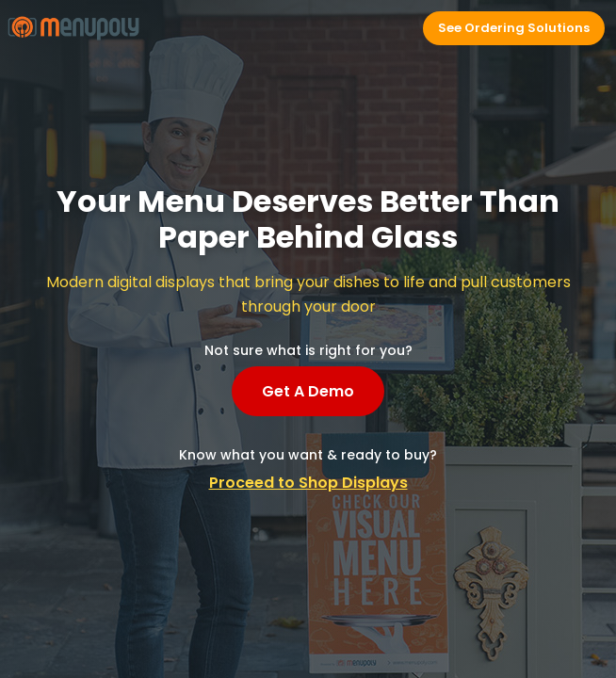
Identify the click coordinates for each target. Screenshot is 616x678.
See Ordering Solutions (514, 28)
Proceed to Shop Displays (308, 483)
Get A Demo (308, 391)
